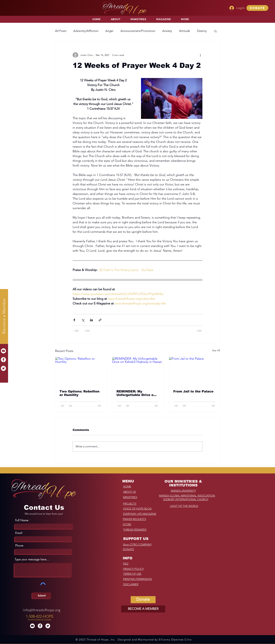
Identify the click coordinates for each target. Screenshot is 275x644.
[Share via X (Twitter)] (83, 320)
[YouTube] (3, 351)
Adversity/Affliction (86, 31)
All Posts (61, 31)
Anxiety (167, 31)
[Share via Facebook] (74, 320)
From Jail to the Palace (193, 391)
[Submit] (42, 595)
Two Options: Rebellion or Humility (79, 393)
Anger (109, 31)
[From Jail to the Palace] (194, 371)
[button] (257, 8)
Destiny (202, 31)
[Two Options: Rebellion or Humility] (81, 371)
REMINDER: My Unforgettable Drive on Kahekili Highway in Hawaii (136, 393)
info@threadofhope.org (42, 610)
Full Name (22, 520)
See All (216, 350)
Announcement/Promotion (138, 31)
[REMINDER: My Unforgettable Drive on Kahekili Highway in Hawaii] (138, 371)
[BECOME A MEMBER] (143, 609)
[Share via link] (100, 320)
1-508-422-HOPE (40, 616)
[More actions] (200, 55)
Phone (19, 546)
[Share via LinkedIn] (91, 320)
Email (19, 533)
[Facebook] (3, 360)
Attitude (185, 31)
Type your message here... (32, 559)
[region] (40, 617)
